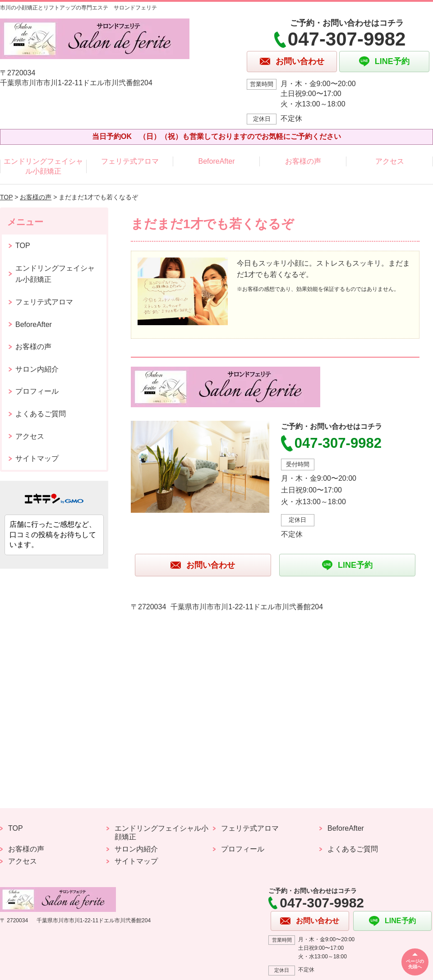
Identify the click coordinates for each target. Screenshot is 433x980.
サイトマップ (37, 458)
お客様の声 (303, 161)
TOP (6, 197)
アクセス (390, 161)
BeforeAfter (217, 161)
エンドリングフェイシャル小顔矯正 (43, 166)
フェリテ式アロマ (130, 161)
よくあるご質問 (41, 414)
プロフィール (37, 391)
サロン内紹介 (37, 369)
